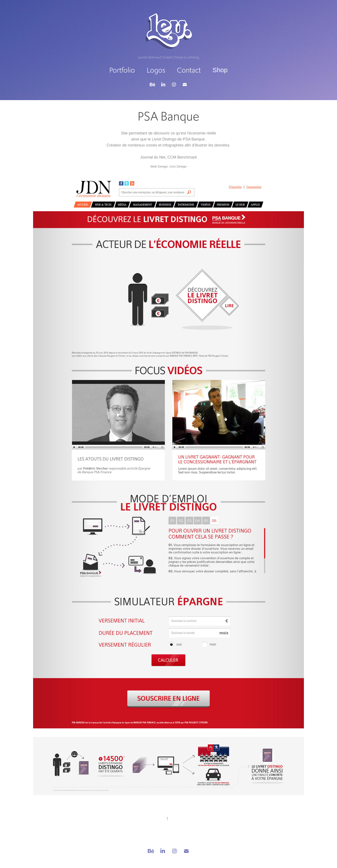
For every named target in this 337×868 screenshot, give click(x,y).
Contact (189, 70)
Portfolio (122, 70)
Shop (220, 70)
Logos (156, 70)
